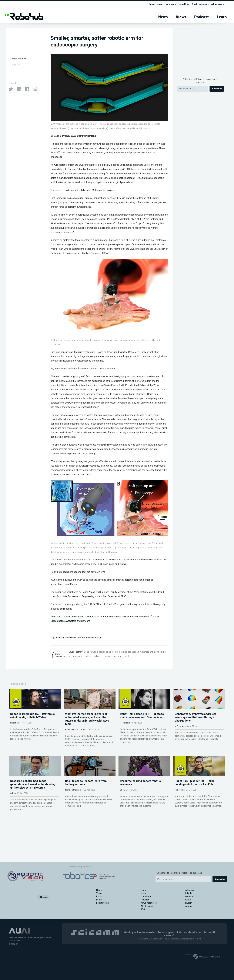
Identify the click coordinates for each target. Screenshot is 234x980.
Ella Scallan (71, 744)
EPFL (122, 818)
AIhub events (218, 4)
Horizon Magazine (74, 818)
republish (183, 4)
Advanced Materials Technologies (99, 190)
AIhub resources (200, 4)
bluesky (189, 903)
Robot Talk (15, 737)
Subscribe (217, 89)
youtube (189, 906)
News (163, 17)
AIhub (83, 744)
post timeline (103, 903)
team (150, 4)
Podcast (201, 17)
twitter (188, 900)
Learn (222, 17)
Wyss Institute (19, 59)
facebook (190, 897)
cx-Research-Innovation (89, 638)
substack (190, 890)
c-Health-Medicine (66, 638)
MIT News (179, 740)
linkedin (189, 893)
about (159, 4)
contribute (170, 4)
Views (181, 17)
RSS (143, 909)
